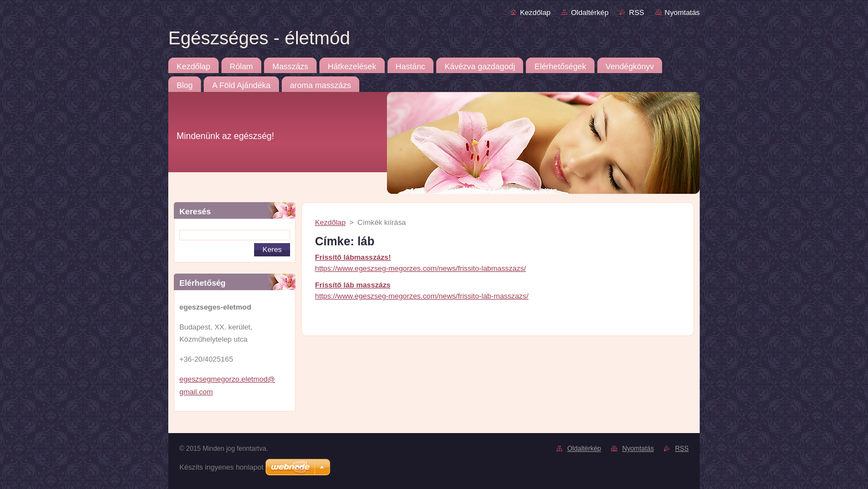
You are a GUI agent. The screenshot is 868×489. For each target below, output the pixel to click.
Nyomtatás (682, 12)
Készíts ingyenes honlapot (221, 467)
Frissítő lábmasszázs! (353, 257)
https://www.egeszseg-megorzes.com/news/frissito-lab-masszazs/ (422, 296)
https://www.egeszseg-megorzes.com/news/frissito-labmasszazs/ (420, 268)
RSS (636, 12)
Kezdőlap (535, 12)
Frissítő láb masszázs (353, 285)
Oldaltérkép (590, 12)
